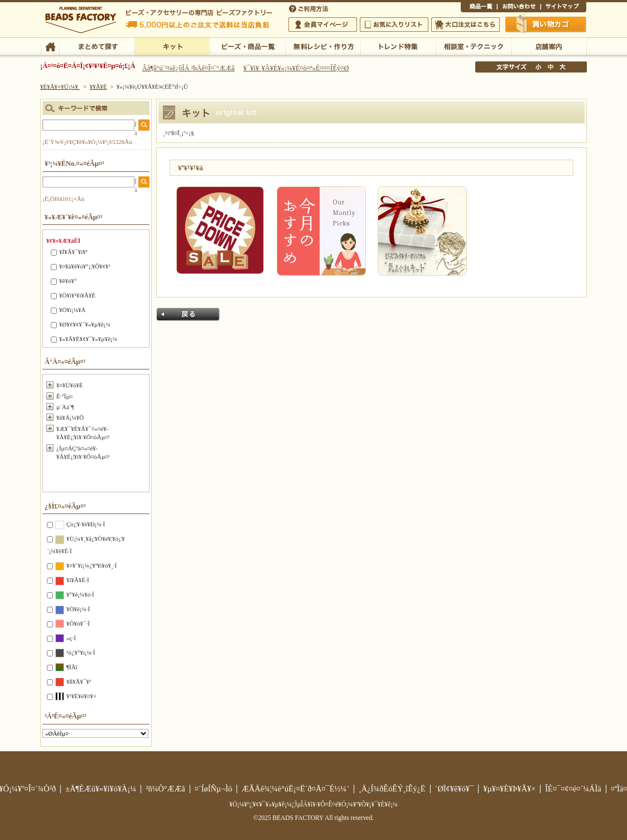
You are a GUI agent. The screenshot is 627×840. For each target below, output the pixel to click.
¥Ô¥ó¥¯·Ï (78, 623)
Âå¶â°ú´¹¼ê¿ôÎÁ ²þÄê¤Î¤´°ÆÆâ (189, 68)
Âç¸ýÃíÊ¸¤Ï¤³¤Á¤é (466, 25)
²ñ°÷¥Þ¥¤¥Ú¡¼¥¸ (323, 25)
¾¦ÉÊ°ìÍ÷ (479, 8)
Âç (562, 67)
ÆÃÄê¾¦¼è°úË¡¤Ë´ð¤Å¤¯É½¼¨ (295, 789)
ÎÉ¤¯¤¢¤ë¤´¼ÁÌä (573, 789)
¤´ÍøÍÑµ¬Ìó (214, 789)
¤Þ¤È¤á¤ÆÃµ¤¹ (97, 46)
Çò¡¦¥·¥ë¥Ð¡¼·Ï (86, 524)
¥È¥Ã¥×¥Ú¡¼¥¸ (60, 87)
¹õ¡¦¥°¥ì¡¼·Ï (81, 652)
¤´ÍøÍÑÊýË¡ (310, 8)
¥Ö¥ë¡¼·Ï (78, 609)
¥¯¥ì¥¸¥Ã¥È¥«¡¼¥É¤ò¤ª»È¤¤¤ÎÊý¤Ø (296, 68)
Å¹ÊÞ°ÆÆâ (549, 46)
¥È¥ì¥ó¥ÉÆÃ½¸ (398, 46)
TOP (50, 46)
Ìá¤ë (188, 314)
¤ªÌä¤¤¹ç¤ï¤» (519, 8)
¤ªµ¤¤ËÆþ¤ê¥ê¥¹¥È (394, 25)
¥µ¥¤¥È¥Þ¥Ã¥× (563, 8)
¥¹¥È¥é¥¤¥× (81, 696)
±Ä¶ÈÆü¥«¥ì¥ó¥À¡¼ (101, 789)
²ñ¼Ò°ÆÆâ (165, 789)
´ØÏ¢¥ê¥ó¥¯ (455, 789)
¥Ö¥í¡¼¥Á (72, 310)
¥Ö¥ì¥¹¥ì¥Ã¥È (77, 295)
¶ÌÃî (72, 667)
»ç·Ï (71, 638)
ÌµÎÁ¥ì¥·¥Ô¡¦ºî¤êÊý (323, 46)
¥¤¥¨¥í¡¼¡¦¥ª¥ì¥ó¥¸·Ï (91, 565)
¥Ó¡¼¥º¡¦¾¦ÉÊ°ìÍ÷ (247, 46)
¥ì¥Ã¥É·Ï (78, 580)
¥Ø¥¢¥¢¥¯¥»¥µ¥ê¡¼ (85, 324)
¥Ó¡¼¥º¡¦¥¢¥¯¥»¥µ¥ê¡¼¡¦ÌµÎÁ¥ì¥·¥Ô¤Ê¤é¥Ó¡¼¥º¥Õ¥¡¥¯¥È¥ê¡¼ (313, 804)
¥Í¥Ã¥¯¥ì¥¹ (73, 252)
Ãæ (551, 67)
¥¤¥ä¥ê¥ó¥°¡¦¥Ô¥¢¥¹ (85, 266)
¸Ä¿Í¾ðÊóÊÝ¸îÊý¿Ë (392, 789)
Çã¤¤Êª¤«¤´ (546, 24)
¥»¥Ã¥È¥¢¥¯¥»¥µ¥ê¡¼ (88, 339)
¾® (539, 67)
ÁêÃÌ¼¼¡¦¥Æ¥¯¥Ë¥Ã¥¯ (473, 46)
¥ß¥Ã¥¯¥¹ (79, 681)
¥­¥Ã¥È (172, 46)
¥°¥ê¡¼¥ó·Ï (80, 594)
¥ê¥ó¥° (68, 281)
